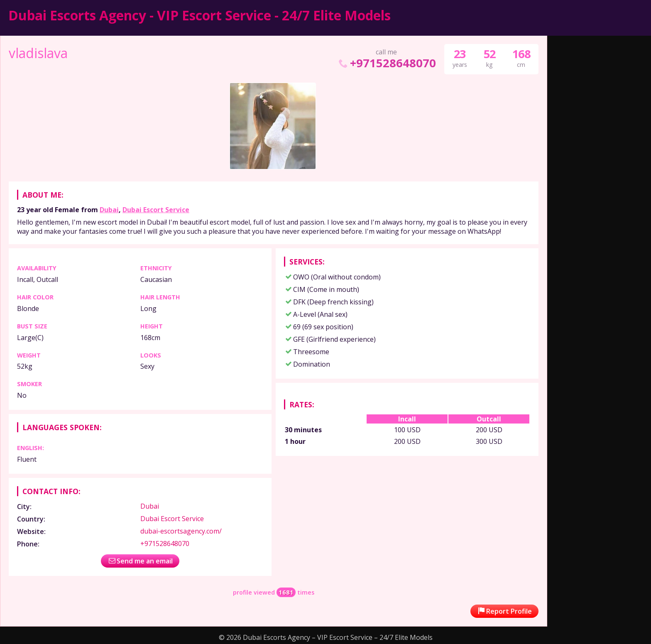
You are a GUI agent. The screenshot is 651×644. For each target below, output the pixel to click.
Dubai (109, 210)
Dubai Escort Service (156, 210)
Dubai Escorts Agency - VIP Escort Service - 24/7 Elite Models (199, 15)
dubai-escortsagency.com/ (181, 531)
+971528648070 (386, 63)
